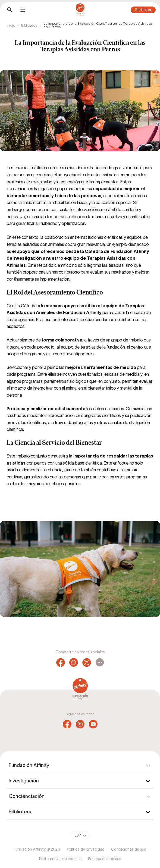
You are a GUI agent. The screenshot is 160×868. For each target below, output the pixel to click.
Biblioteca (29, 25)
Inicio (11, 25)
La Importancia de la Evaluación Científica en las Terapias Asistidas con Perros (98, 25)
